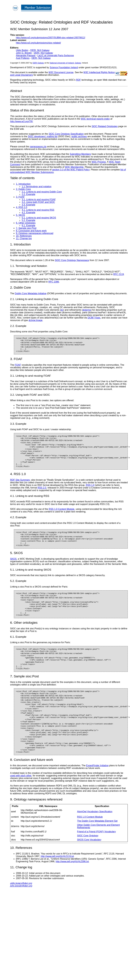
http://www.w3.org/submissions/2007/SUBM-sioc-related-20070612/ (51, 38)
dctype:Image (35, 320)
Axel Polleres (23, 58)
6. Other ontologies (26, 223)
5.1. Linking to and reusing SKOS (39, 218)
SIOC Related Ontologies (105, 126)
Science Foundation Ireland (64, 67)
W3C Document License (61, 72)
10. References (24, 236)
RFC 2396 (54, 282)
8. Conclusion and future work (31, 231)
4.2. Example (28, 212)
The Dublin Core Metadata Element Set (97, 855)
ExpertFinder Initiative (97, 800)
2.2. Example (28, 194)
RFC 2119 (118, 274)
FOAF (18, 368)
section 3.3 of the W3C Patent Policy (71, 170)
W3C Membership (74, 167)
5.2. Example (28, 220)
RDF (78, 80)
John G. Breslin (24, 53)
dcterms (87, 310)
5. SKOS (20, 215)
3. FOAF (20, 197)
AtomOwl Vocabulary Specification (95, 846)
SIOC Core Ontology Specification (66, 134)
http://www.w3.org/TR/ (21, 121)
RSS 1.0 (90, 495)
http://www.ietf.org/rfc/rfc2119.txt (57, 890)
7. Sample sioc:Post (26, 228)
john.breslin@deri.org (21, 920)
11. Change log (24, 238)
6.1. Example (28, 225)
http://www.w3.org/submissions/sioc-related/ (38, 43)
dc (62, 310)
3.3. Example (28, 205)
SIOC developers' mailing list (43, 136)
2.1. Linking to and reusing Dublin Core (42, 192)
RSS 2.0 (42, 497)
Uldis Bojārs (22, 50)
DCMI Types (94, 318)
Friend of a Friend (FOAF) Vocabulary (96, 866)
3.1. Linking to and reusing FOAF (39, 200)
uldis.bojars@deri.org (21, 917)
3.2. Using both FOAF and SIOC (38, 202)
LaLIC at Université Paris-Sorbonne (56, 55)
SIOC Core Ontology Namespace (72, 260)
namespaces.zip (38, 147)
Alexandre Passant (26, 55)
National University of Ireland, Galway (65, 63)
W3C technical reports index (95, 119)
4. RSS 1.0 (21, 207)
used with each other (21, 810)
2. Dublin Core (23, 189)
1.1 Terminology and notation (37, 187)
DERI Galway (38, 63)
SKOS (13, 571)
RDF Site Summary (20, 489)
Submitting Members (80, 154)
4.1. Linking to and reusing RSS (38, 210)
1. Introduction (23, 184)
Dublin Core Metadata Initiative (31, 293)
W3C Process (99, 162)
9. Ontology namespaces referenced (35, 233)
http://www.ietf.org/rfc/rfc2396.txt (72, 896)
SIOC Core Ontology (88, 870)
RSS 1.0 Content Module (62, 519)
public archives (79, 136)
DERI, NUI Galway (40, 50)
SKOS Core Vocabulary (89, 874)
